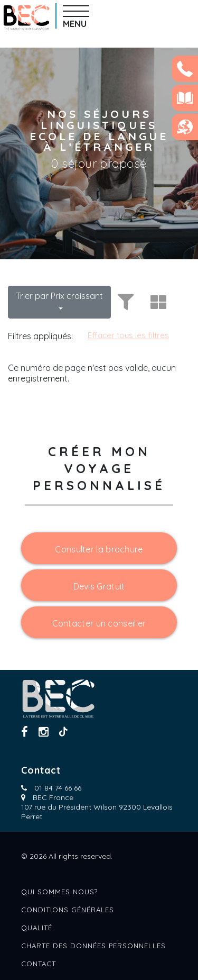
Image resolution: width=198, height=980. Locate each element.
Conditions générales (68, 910)
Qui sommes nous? (59, 892)
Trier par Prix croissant (59, 296)
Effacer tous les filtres (128, 335)
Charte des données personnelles (93, 946)
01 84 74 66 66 (58, 788)
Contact (39, 964)
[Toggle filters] (124, 302)
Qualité (37, 928)
